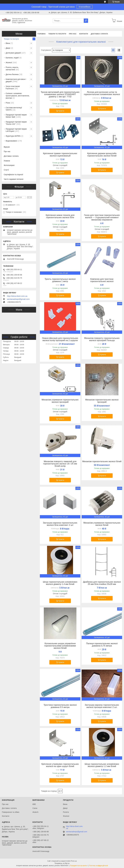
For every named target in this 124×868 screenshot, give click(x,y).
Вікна (8, 43)
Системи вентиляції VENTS (14, 109)
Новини (7, 161)
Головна (42, 34)
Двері (8, 48)
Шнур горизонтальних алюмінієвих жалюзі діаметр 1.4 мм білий (60, 583)
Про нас (73, 34)
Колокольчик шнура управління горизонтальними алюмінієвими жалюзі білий (60, 646)
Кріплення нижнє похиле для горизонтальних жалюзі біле (60, 216)
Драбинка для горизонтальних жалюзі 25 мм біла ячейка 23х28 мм (102, 583)
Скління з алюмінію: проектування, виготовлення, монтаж (18, 96)
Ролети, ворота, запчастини (12, 68)
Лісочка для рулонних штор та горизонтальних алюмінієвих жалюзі (102, 93)
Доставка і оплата (99, 34)
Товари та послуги (57, 34)
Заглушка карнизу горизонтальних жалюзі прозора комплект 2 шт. (102, 706)
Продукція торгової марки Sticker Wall (16, 116)
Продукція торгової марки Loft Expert (16, 130)
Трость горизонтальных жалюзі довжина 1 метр (60, 280)
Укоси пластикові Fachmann (13, 87)
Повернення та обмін (11, 812)
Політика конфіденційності (98, 866)
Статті (6, 170)
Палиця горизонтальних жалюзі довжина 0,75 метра (102, 645)
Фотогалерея (9, 165)
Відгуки (7, 147)
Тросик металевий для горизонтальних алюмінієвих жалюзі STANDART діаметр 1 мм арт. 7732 (60, 94)
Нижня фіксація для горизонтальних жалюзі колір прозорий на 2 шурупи (60, 339)
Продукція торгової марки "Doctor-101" (16, 123)
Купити (61, 111)
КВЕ (34, 804)
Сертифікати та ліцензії (13, 175)
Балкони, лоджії (12, 58)
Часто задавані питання (14, 179)
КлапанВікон (85, 7)
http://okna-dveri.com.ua (17, 296)
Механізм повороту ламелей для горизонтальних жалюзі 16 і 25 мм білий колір (60, 464)
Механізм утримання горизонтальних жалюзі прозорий (60, 401)
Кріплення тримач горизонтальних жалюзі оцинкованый (60, 155)
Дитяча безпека (12, 74)
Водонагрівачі (11, 141)
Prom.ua (74, 861)
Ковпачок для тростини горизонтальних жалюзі (102, 280)
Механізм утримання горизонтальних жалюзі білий (102, 524)
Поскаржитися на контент (79, 866)
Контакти (84, 34)
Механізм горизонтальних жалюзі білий (102, 462)
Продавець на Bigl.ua (62, 863)
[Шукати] (86, 21)
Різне (8, 103)
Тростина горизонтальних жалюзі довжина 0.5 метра (60, 706)
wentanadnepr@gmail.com (18, 299)
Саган (35, 808)
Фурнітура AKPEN (13, 136)
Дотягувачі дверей (13, 53)
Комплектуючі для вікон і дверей (16, 80)
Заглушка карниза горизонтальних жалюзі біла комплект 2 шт (60, 524)
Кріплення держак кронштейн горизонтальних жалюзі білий (102, 155)
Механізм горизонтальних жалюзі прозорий (102, 401)
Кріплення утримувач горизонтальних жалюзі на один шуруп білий (60, 765)
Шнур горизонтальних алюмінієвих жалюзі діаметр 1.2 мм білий (102, 765)
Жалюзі (9, 62)
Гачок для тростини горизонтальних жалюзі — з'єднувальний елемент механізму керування (102, 218)
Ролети (66, 812)
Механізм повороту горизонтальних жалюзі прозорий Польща (102, 339)
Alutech (35, 812)
